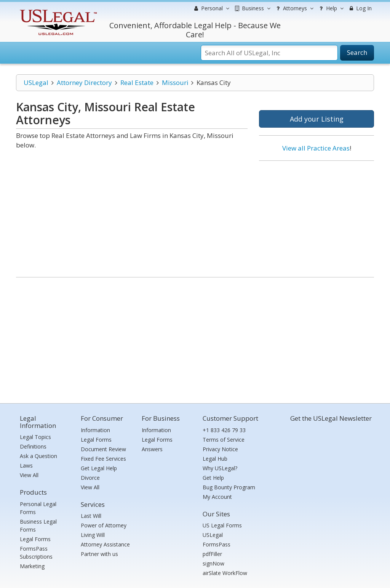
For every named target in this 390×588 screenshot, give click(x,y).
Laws (26, 465)
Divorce (90, 478)
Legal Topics (35, 437)
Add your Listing (317, 119)
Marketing (32, 566)
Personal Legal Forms (38, 508)
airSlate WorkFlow (225, 573)
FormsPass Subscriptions (36, 553)
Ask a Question (38, 456)
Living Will (93, 535)
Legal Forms (35, 539)
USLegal (36, 83)
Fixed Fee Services (103, 459)
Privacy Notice (220, 449)
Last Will (91, 516)
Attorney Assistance (105, 544)
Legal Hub (215, 459)
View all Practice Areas (316, 148)
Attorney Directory (84, 83)
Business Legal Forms (38, 526)
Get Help (213, 478)
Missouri (175, 83)
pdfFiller (212, 554)
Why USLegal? (220, 468)
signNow (213, 563)
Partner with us (99, 554)
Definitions (33, 446)
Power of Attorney (104, 525)
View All (29, 475)
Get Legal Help (99, 468)
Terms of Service (224, 440)
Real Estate (137, 83)
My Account (217, 497)
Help (330, 8)
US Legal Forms (222, 525)
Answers (152, 449)
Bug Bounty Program (229, 487)
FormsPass (217, 544)
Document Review (103, 449)
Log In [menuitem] (360, 8)
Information (95, 430)
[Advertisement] (316, 216)
